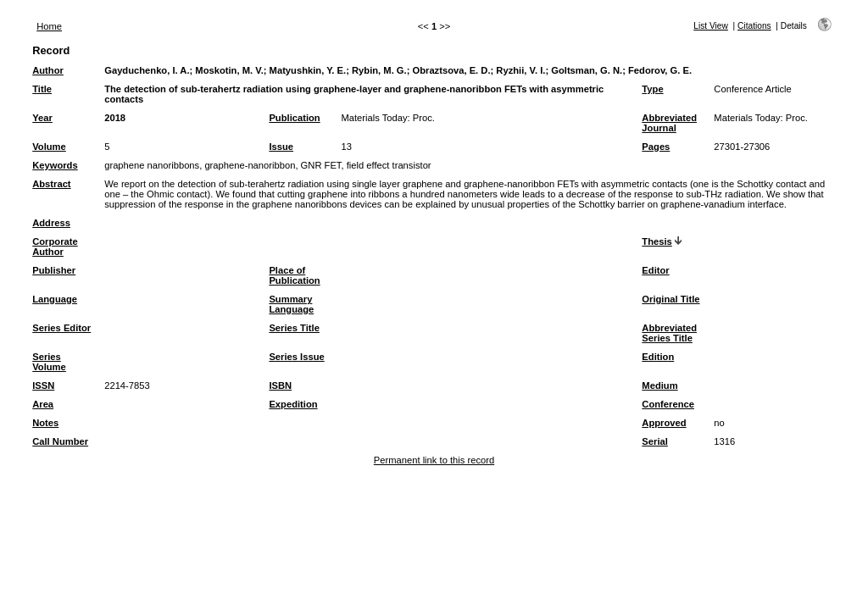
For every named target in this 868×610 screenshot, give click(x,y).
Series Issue (296, 357)
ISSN (43, 385)
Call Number (60, 441)
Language (55, 299)
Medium (659, 385)
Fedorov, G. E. (660, 70)
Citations (754, 26)
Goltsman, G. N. (587, 70)
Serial (654, 441)
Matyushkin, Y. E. (308, 70)
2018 (115, 118)
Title (42, 89)
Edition (658, 357)
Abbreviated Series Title (669, 333)
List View (711, 26)
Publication (294, 118)
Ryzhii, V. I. (520, 70)
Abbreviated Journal (669, 123)
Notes (45, 423)
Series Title (294, 328)
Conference (668, 404)
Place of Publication (294, 275)
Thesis (657, 241)
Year (42, 118)
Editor (655, 270)
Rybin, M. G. (379, 70)
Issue (281, 147)
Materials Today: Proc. (387, 118)
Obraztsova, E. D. (452, 70)
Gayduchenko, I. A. (147, 70)
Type (652, 89)
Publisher (54, 270)
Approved (664, 423)
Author (48, 70)
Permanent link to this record (434, 460)
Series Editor (61, 328)
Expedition (293, 404)
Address (51, 223)
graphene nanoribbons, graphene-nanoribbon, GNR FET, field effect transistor (267, 165)
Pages (656, 147)
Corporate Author (55, 247)
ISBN (280, 385)
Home (49, 26)
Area (43, 404)
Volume (49, 147)
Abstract (51, 184)
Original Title (670, 299)
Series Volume (49, 362)
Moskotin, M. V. (229, 70)
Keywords (55, 165)
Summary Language (291, 304)
